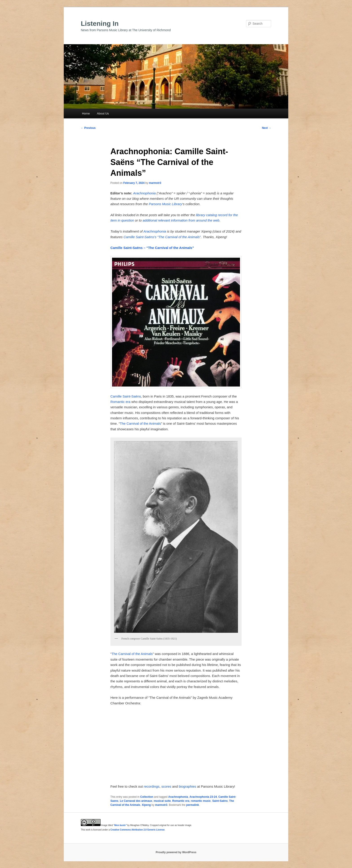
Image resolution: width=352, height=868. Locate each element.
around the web (208, 220)
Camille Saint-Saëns (126, 396)
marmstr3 (155, 183)
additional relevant (156, 220)
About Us (103, 113)
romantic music (201, 801)
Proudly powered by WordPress (176, 852)
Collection (147, 797)
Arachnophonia (144, 193)
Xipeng (146, 805)
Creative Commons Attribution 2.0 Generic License (137, 830)
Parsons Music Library (165, 204)
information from (183, 220)
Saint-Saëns (220, 801)
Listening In (100, 23)
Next (267, 128)
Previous (88, 128)
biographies (187, 786)
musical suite (162, 801)
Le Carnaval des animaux (136, 801)
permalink (193, 805)
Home (86, 113)
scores (166, 786)
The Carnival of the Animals (140, 423)
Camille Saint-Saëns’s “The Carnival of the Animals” (162, 237)
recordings (152, 786)
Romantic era (120, 402)
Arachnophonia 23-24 (203, 797)
